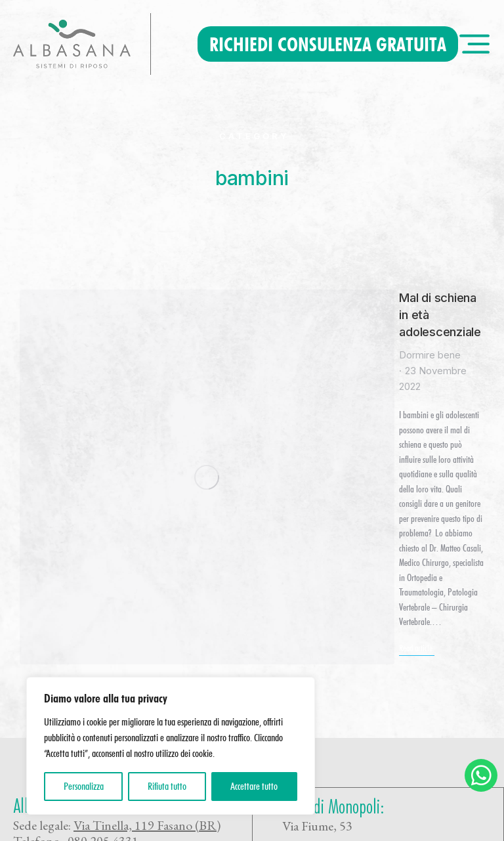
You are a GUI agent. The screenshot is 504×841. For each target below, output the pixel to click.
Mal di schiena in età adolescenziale (264, 299)
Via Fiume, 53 (317, 575)
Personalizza (84, 786)
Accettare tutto (254, 786)
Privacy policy (318, 666)
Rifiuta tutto (167, 786)
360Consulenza (110, 827)
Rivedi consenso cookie (220, 827)
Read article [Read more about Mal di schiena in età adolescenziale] (172, 421)
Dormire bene (186, 322)
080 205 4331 (103, 591)
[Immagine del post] (78, 348)
